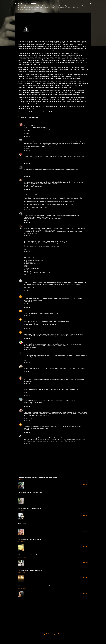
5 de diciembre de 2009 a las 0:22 (33, 140)
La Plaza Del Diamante (27, 4)
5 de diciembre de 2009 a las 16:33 (37, 239)
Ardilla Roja (27, 154)
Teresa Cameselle (29, 377)
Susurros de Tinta (29, 435)
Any (25, 139)
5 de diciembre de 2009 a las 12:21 (42, 193)
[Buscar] (90, 4)
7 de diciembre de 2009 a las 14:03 (36, 410)
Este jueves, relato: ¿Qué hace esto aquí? (30, 570)
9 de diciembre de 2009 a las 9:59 (42, 436)
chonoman (27, 296)
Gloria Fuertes (22, 524)
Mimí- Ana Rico (28, 342)
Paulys (26, 311)
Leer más (85, 484)
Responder (27, 136)
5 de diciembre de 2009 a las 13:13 (41, 226)
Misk (25, 353)
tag (25, 123)
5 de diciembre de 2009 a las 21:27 (35, 311)
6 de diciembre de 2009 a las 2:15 (40, 342)
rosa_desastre (28, 319)
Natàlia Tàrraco (28, 226)
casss (25, 213)
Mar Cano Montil (29, 193)
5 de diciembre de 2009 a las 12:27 (35, 213)
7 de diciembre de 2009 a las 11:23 (35, 398)
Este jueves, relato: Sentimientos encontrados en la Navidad (36, 586)
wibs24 (57, 637)
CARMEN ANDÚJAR (30, 424)
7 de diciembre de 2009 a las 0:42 (37, 387)
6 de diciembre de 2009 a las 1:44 (38, 332)
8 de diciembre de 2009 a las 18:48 (43, 424)
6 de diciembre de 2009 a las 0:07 (40, 319)
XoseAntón (27, 280)
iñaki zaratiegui (29, 366)
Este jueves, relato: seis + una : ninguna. (30, 539)
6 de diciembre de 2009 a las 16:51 (41, 366)
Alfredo (26, 410)
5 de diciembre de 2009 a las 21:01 (38, 296)
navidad (24, 117)
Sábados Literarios (33, 117)
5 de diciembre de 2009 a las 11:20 (43, 180)
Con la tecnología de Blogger (53, 634)
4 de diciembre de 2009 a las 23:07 (33, 124)
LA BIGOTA (27, 332)
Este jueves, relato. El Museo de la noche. (30, 493)
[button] (87, 16)
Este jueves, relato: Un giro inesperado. (30, 508)
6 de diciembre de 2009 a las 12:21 (34, 353)
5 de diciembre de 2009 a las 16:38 (37, 255)
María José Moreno (30, 180)
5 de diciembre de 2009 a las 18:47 (38, 280)
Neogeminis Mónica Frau (31, 167)
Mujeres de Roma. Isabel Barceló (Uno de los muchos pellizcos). (37, 477)
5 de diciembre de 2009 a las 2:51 (38, 154)
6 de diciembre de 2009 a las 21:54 (42, 377)
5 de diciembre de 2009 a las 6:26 (46, 167)
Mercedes (54, 112)
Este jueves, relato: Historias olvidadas (30, 555)
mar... (25, 398)
